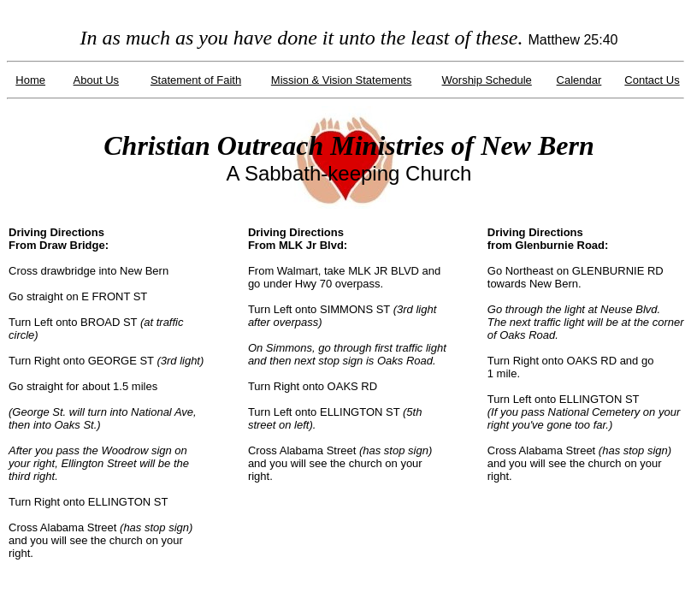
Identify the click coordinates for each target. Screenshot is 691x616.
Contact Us (652, 80)
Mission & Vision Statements (342, 80)
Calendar (579, 80)
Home (30, 80)
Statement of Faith (196, 80)
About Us (96, 80)
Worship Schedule (487, 80)
